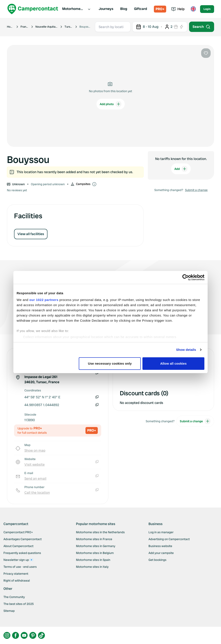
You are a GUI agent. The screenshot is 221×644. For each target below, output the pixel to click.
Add (181, 169)
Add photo (111, 104)
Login (207, 9)
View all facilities (31, 234)
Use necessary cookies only (110, 363)
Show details (186, 350)
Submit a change (196, 190)
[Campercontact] (33, 9)
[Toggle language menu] (193, 9)
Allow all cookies (173, 363)
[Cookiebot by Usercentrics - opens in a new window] (185, 277)
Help (178, 9)
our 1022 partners (44, 300)
